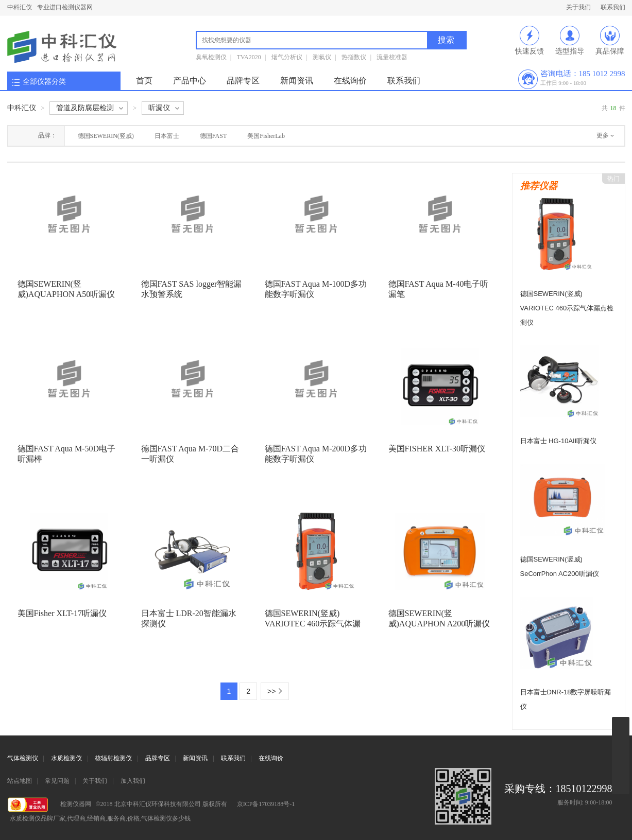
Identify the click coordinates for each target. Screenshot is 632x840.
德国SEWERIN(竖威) (106, 136)
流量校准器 (392, 57)
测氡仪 (322, 57)
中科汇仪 (20, 7)
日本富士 (167, 136)
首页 (144, 81)
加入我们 (133, 781)
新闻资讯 (297, 81)
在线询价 (350, 81)
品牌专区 (243, 81)
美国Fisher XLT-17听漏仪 (62, 613)
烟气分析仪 (287, 57)
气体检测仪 (23, 758)
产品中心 (190, 81)
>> (271, 691)
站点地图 (20, 781)
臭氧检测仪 (211, 57)
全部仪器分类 (44, 82)
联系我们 (613, 7)
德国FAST (213, 136)
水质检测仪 (66, 758)
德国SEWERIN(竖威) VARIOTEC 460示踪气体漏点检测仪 (313, 624)
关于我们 (578, 7)
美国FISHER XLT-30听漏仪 (437, 449)
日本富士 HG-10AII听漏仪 (559, 441)
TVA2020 (249, 57)
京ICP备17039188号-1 (266, 804)
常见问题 (57, 781)
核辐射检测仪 (113, 758)
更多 (603, 135)
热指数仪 (354, 57)
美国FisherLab (266, 136)
